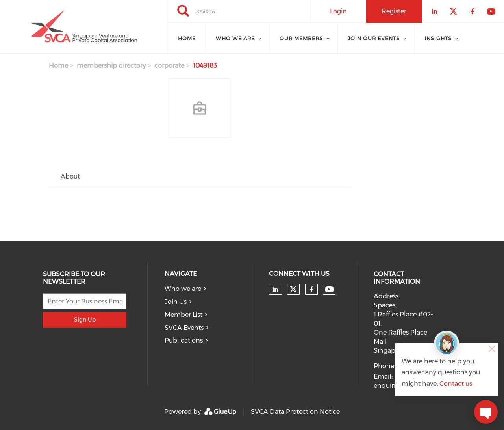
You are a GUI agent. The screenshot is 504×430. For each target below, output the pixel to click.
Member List (183, 315)
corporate (169, 66)
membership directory (111, 66)
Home (187, 38)
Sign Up (85, 320)
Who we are (183, 289)
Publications (184, 340)
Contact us (456, 384)
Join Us (176, 302)
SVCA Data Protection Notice (295, 412)
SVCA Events (184, 328)
